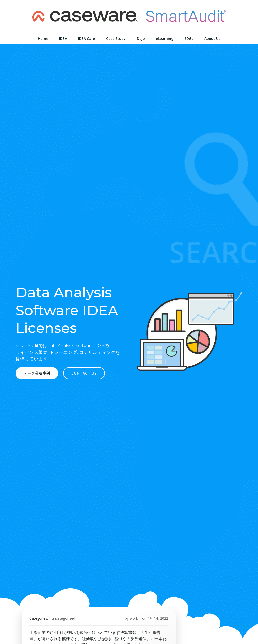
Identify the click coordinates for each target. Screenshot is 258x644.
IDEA (63, 38)
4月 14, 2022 (158, 618)
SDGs (189, 38)
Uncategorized (63, 618)
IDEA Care (87, 38)
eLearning (165, 38)
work (134, 618)
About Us (212, 38)
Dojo (141, 38)
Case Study (116, 38)
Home (43, 38)
